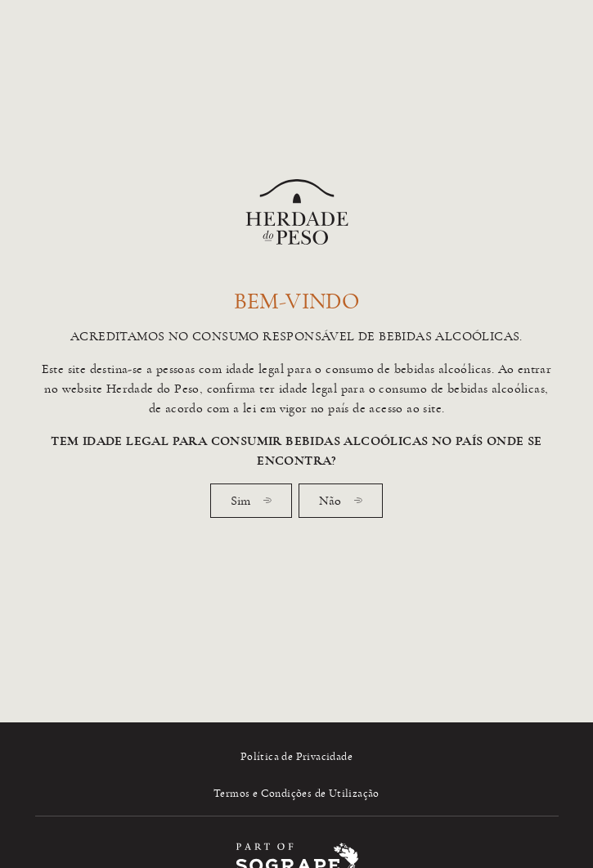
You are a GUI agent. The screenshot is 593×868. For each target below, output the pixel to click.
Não (341, 501)
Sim (251, 501)
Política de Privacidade (296, 757)
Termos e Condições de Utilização (296, 794)
